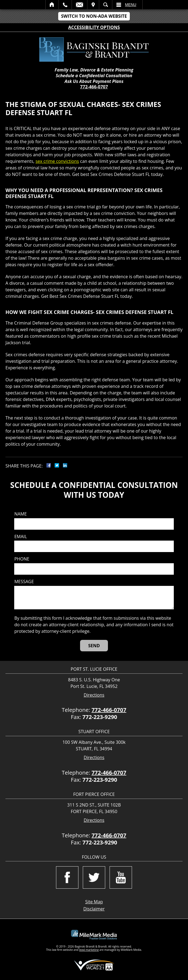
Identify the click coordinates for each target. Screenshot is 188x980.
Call (65, 5)
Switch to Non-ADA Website (94, 16)
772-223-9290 (100, 717)
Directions (94, 695)
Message (24, 582)
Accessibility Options (94, 27)
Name (20, 514)
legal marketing (89, 950)
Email (80, 5)
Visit (93, 5)
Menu (131, 5)
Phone (22, 559)
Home (52, 5)
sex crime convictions (57, 161)
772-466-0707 (94, 87)
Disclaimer (94, 909)
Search (106, 5)
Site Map (94, 902)
